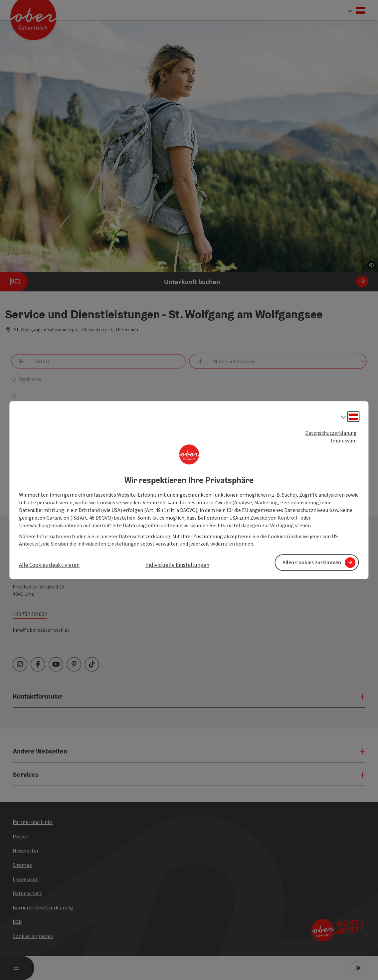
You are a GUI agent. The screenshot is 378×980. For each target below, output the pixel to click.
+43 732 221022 (30, 614)
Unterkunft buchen (184, 282)
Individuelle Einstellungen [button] (177, 565)
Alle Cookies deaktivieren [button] (49, 565)
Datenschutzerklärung (331, 433)
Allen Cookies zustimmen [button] (312, 563)
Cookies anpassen (33, 936)
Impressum (344, 440)
